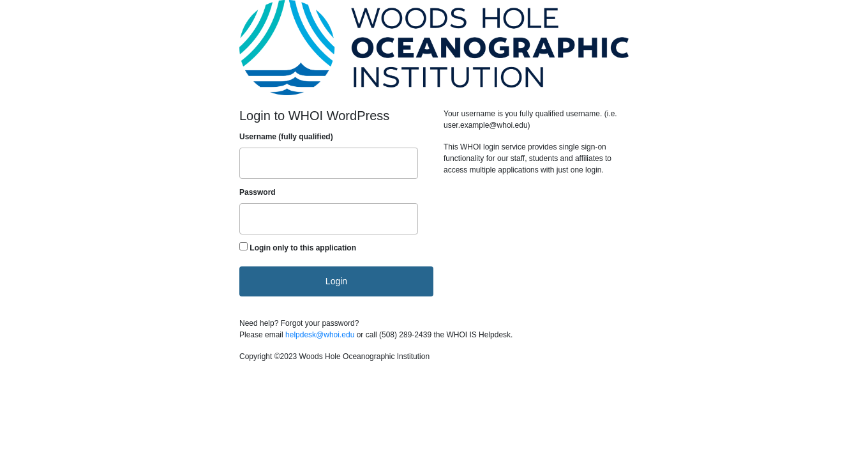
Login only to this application (303, 248)
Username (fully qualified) (286, 137)
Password (258, 192)
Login (336, 281)
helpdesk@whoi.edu (320, 335)
